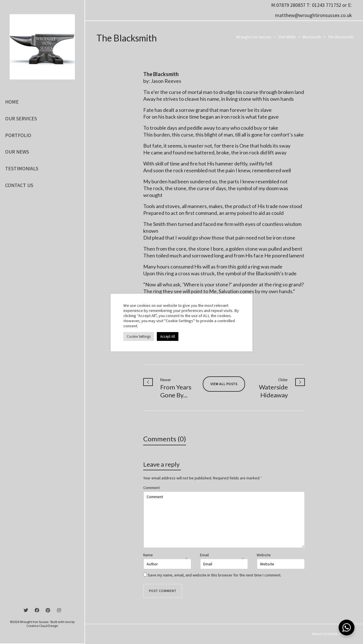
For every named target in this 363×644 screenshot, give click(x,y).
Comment (151, 488)
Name (148, 555)
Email (204, 555)
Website (264, 555)
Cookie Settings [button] (139, 336)
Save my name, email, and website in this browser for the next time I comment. (215, 575)
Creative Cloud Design (42, 626)
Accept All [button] (168, 336)
